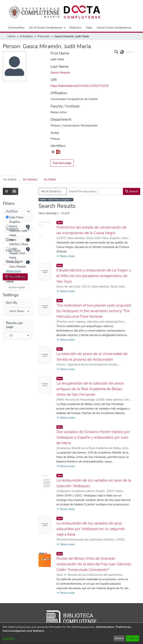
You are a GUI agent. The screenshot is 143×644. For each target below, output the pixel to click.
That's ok (132, 638)
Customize (9, 638)
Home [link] (11, 36)
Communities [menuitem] (16, 28)
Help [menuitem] (89, 28)
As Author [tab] (10, 179)
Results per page (14, 390)
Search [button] (132, 191)
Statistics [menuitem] (75, 28)
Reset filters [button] (15, 342)
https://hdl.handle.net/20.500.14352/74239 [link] (80, 86)
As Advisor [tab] (30, 179)
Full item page (62, 163)
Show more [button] (13, 271)
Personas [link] (44, 36)
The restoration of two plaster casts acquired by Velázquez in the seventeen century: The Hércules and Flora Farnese (94, 311)
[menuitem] (47, 28)
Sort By (12, 368)
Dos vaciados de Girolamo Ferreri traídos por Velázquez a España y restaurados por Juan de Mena (93, 437)
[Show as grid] (14, 191)
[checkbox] (7, 217)
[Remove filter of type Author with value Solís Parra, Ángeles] (56, 200)
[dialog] (71, 634)
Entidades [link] (26, 36)
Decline (119, 638)
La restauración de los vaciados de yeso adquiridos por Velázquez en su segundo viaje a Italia (91, 529)
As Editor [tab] (50, 179)
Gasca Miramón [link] (60, 73)
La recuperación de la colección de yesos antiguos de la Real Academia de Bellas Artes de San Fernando (90, 389)
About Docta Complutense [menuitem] (114, 28)
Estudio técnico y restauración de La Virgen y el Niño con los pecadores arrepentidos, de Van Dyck (94, 276)
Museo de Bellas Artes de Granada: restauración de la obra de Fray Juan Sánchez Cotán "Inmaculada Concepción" (94, 564)
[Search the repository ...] (95, 191)
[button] (18, 211)
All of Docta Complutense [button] (46, 28)
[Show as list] (7, 191)
